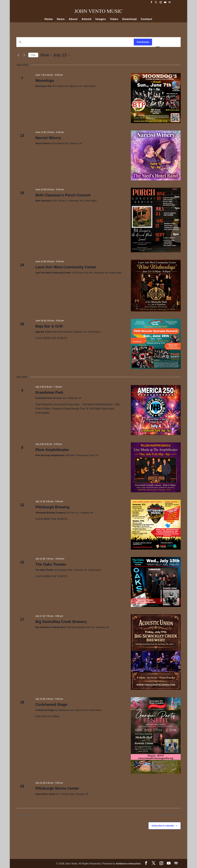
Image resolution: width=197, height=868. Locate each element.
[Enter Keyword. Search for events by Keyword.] (75, 42)
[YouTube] (165, 3)
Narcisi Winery (48, 138)
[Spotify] (170, 3)
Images (101, 19)
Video (114, 19)
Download (130, 19)
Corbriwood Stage (51, 704)
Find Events (143, 42)
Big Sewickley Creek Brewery (61, 622)
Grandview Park (49, 392)
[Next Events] (24, 55)
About (73, 19)
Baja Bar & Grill (49, 326)
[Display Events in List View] (158, 42)
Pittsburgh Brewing (52, 507)
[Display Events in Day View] (175, 42)
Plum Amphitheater (52, 450)
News (61, 19)
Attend (86, 19)
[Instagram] (161, 3)
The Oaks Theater (51, 564)
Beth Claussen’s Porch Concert (63, 195)
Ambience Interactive (128, 864)
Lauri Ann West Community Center (66, 267)
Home (49, 19)
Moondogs (45, 80)
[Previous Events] (18, 55)
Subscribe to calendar (163, 826)
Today (33, 55)
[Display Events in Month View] (166, 42)
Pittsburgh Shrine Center (57, 788)
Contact (147, 19)
